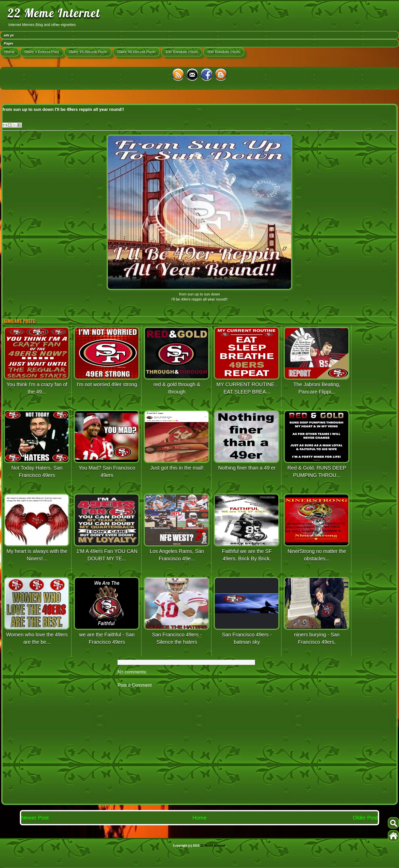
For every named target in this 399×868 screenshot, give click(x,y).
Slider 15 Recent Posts (88, 52)
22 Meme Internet (54, 13)
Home (9, 52)
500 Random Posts (224, 52)
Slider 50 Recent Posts (137, 52)
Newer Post (35, 818)
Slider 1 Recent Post (42, 52)
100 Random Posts (182, 52)
